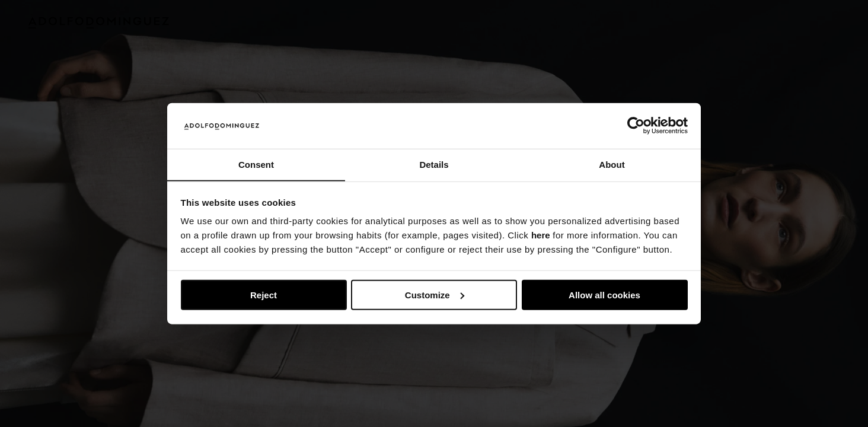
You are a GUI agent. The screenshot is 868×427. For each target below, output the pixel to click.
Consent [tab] (256, 164)
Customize (435, 295)
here (541, 236)
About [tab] (612, 164)
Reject (264, 295)
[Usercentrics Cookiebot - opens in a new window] (636, 126)
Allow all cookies (604, 295)
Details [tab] (434, 164)
